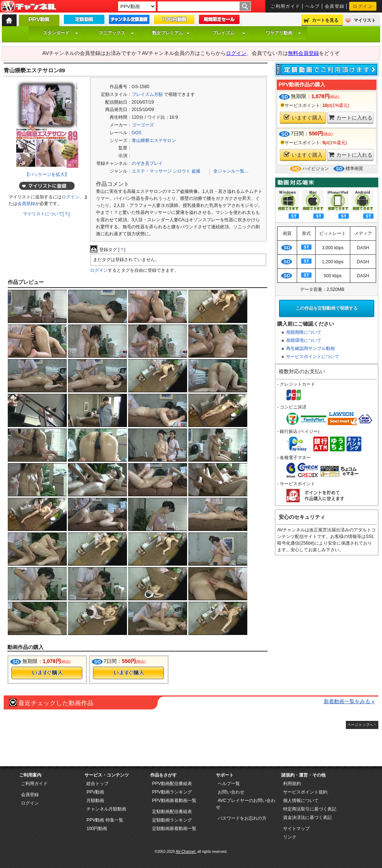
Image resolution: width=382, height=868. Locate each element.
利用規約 (292, 784)
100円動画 (97, 829)
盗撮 (196, 171)
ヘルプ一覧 (229, 784)
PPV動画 (95, 792)
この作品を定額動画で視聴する (327, 308)
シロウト (182, 171)
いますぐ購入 (303, 117)
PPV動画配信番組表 (172, 784)
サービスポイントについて (313, 357)
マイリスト (365, 20)
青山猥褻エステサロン (154, 140)
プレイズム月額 (147, 94)
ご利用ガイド (285, 6)
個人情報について (301, 801)
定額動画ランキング (172, 820)
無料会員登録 (303, 53)
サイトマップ (296, 829)
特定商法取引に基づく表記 (310, 809)
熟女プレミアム (171, 33)
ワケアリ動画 (283, 33)
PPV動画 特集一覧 (105, 820)
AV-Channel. (186, 852)
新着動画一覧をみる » (349, 701)
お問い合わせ (231, 792)
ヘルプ (313, 6)
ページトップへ (360, 725)
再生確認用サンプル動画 (310, 348)
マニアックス (116, 33)
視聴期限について (304, 332)
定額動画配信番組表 (172, 812)
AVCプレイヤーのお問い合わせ (246, 804)
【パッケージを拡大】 (47, 174)
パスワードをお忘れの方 (242, 818)
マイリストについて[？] (46, 214)
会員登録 (335, 6)
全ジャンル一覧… (231, 171)
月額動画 (95, 801)
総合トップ (97, 784)
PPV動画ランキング (172, 792)
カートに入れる (350, 117)
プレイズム (229, 33)
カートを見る (325, 20)
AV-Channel (28, 7)
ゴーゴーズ (143, 125)
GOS (137, 133)
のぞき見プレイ (147, 163)
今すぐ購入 (47, 673)
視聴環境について (304, 340)
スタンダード (61, 33)
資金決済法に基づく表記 (307, 817)
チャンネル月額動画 (106, 809)
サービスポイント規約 (305, 792)
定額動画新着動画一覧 (174, 829)
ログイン (363, 6)
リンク (290, 837)
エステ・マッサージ (152, 171)
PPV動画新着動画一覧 (174, 801)
